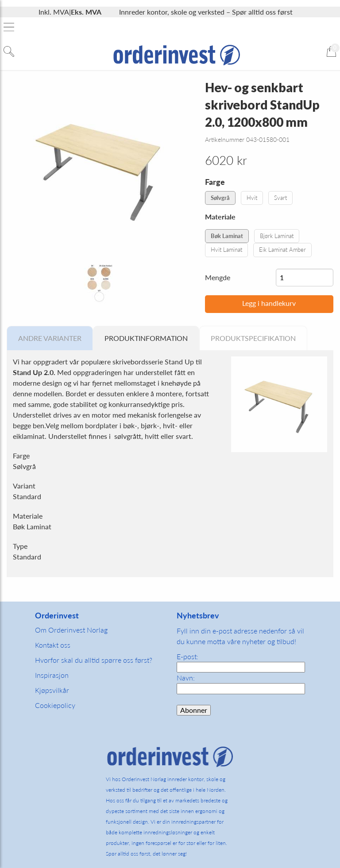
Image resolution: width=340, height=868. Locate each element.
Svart (280, 198)
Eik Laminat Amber (282, 250)
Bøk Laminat (227, 236)
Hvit (252, 198)
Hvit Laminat (226, 250)
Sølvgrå (220, 198)
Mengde (218, 277)
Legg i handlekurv (269, 303)
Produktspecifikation (253, 338)
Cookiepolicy (55, 705)
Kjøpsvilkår (52, 690)
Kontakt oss (53, 645)
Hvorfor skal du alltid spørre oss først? (94, 660)
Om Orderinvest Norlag (71, 630)
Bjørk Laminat (277, 236)
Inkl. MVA (54, 12)
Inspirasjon (52, 675)
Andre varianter (50, 338)
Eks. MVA (86, 12)
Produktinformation (146, 338)
